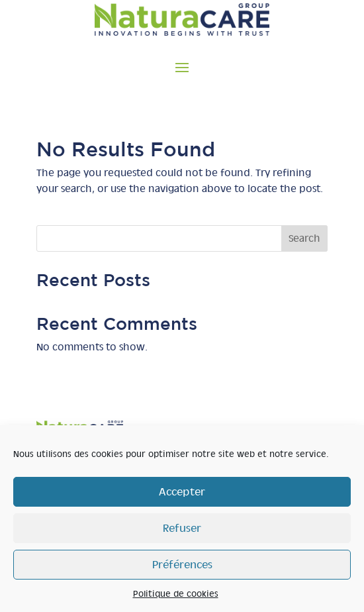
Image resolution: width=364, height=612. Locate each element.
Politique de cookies (176, 594)
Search (304, 238)
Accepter (182, 492)
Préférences (182, 565)
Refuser (182, 528)
